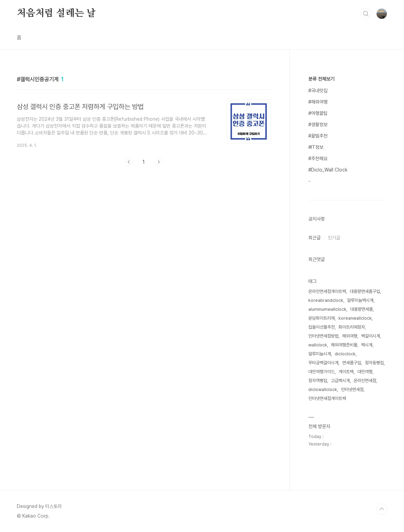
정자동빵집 (374, 363)
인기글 (334, 238)
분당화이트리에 (322, 318)
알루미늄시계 (320, 354)
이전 (129, 162)
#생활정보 (318, 125)
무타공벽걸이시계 (323, 363)
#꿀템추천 (318, 136)
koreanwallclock (355, 318)
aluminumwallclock (327, 309)
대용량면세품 (361, 309)
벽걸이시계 (371, 336)
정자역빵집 (318, 381)
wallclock (318, 345)
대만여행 (365, 372)
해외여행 (350, 336)
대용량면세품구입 (365, 291)
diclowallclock (323, 389)
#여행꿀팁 (318, 113)
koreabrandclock (326, 300)
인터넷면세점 (352, 389)
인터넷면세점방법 (323, 336)
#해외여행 (318, 102)
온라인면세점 (365, 381)
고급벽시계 (340, 381)
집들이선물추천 (322, 327)
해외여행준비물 (344, 345)
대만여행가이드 (322, 372)
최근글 (314, 238)
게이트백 (346, 372)
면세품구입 (352, 363)
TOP (382, 509)
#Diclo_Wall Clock (328, 170)
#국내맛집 (318, 91)
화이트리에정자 (352, 327)
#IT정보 (316, 147)
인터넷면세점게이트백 (327, 398)
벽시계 (367, 345)
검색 (366, 14)
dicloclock (345, 354)
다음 (158, 162)
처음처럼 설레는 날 (56, 13)
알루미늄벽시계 (360, 300)
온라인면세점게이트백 (327, 291)
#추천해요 (318, 158)
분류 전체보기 (321, 79)
